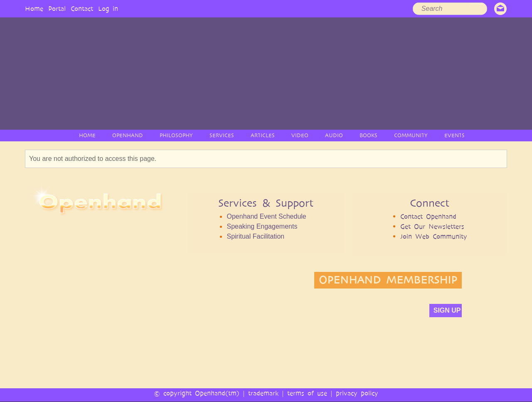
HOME (87, 135)
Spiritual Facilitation (255, 236)
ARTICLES (263, 135)
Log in (108, 9)
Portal (57, 9)
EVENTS (454, 135)
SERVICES (222, 135)
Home (34, 9)
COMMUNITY (411, 135)
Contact (82, 9)
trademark (263, 393)
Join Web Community (434, 236)
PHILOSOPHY (176, 135)
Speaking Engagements (262, 226)
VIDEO (300, 135)
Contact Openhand (428, 216)
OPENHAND (128, 135)
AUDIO (334, 135)
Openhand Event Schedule (266, 216)
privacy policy (357, 393)
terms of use (307, 393)
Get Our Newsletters (432, 226)
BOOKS (368, 135)
